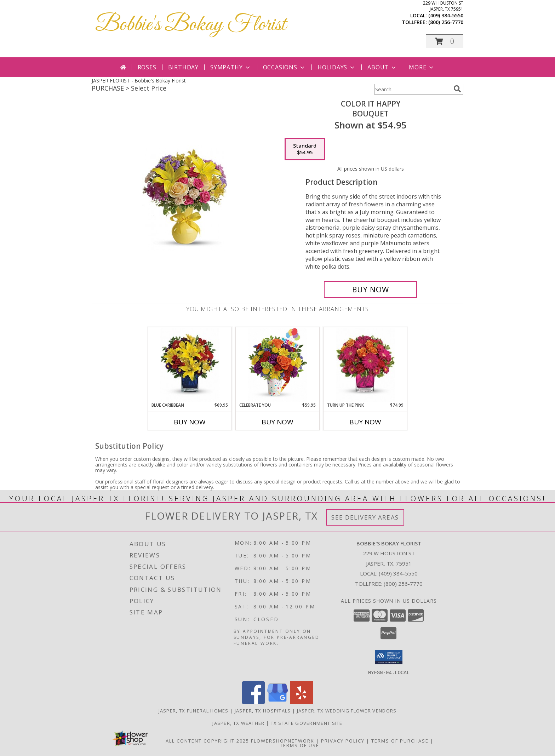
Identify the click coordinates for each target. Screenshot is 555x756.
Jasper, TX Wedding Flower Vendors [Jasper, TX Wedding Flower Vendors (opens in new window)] (347, 710)
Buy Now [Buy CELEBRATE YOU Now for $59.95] (277, 422)
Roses (147, 67)
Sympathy (231, 67)
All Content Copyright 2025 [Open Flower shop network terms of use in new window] (207, 740)
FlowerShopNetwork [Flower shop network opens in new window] (283, 740)
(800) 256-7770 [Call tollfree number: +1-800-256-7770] (446, 22)
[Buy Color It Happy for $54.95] (370, 290)
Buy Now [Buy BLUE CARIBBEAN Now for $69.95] (190, 422)
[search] (457, 89)
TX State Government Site (307, 723)
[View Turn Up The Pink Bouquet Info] (365, 365)
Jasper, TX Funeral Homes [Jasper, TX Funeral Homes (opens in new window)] (194, 710)
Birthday (183, 67)
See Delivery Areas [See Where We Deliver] (365, 517)
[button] (445, 41)
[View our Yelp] (302, 702)
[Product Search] (412, 89)
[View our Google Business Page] (277, 702)
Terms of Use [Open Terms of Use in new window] (300, 745)
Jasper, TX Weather (238, 723)
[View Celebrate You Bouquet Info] (278, 365)
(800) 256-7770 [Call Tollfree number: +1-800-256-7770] (403, 584)
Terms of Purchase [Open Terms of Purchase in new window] (400, 740)
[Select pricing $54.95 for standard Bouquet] (305, 149)
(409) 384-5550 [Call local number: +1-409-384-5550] (446, 15)
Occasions (284, 67)
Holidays (337, 67)
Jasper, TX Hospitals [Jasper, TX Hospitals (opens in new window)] (263, 710)
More (422, 67)
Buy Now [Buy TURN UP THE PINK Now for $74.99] (365, 422)
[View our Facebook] (253, 702)
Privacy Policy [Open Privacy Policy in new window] (343, 740)
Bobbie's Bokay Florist (191, 25)
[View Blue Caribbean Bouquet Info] (190, 365)
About (382, 67)
